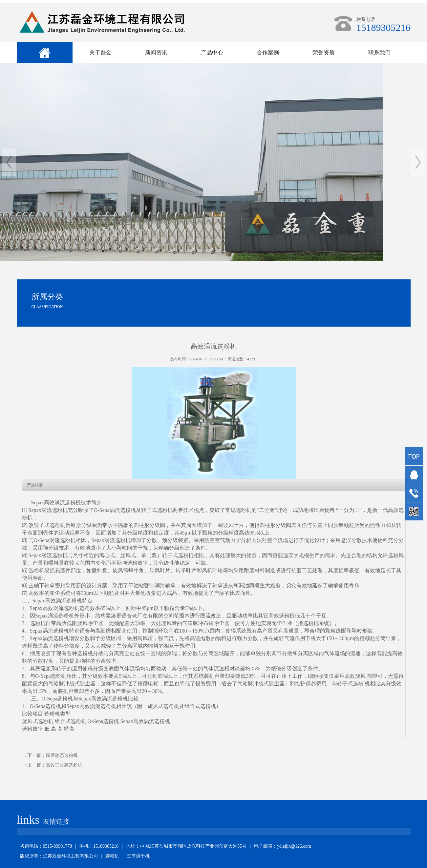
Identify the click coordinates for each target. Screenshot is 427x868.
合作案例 (268, 53)
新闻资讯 (156, 53)
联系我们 (379, 53)
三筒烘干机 (138, 856)
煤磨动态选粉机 (62, 755)
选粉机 (112, 856)
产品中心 (212, 53)
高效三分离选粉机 (64, 765)
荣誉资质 (324, 53)
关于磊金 (100, 53)
